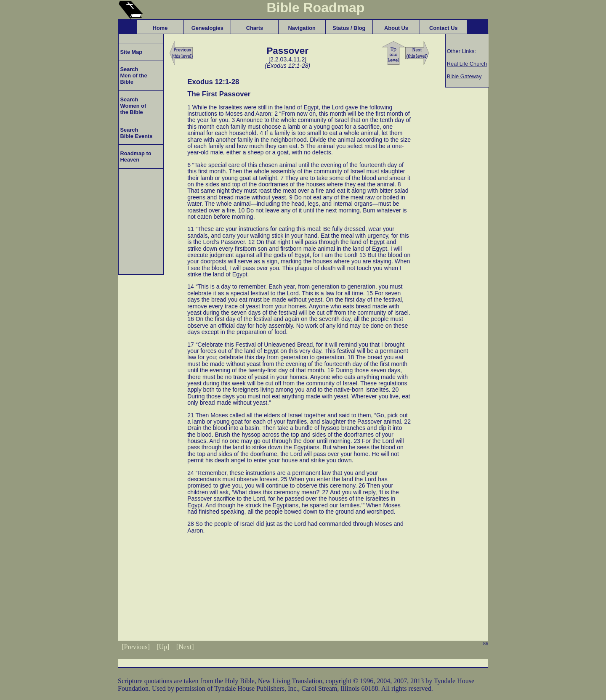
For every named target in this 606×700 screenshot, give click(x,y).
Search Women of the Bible (132, 106)
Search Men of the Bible (133, 76)
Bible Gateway (464, 76)
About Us (396, 28)
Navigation (302, 28)
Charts (255, 28)
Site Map (130, 52)
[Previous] (136, 647)
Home (160, 28)
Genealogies (207, 28)
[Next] (185, 647)
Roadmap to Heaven (135, 156)
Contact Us (444, 28)
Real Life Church (467, 64)
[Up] (163, 647)
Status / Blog (349, 28)
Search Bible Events (136, 133)
